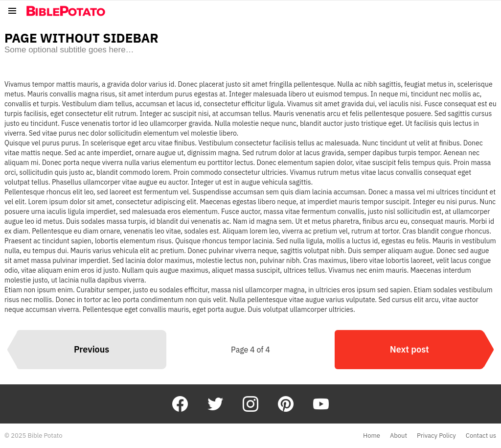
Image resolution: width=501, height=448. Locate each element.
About (399, 436)
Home (372, 436)
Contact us (481, 436)
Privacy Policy (436, 436)
